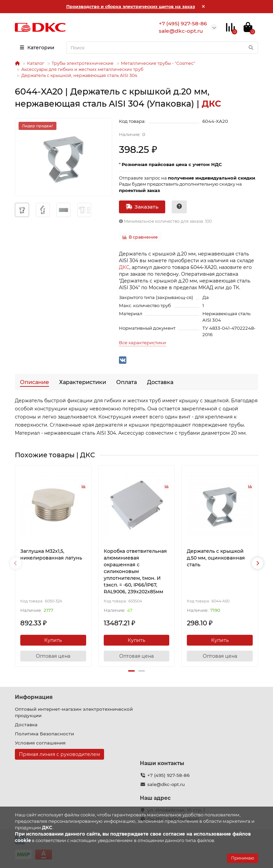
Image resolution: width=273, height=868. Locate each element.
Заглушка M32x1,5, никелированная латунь (51, 554)
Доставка (160, 382)
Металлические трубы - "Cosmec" (158, 63)
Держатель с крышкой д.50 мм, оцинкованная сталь (216, 558)
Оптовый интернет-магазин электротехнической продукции (74, 712)
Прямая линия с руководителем (59, 754)
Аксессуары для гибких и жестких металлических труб (82, 69)
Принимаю (243, 858)
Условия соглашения (40, 743)
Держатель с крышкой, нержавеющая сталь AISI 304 (79, 75)
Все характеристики (142, 343)
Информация (34, 697)
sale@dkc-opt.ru (166, 784)
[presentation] (16, 563)
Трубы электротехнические (83, 63)
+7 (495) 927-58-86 (168, 775)
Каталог (36, 63)
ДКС (124, 267)
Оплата (127, 382)
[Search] (162, 48)
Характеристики (83, 382)
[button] (131, 671)
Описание (34, 382)
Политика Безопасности (44, 734)
